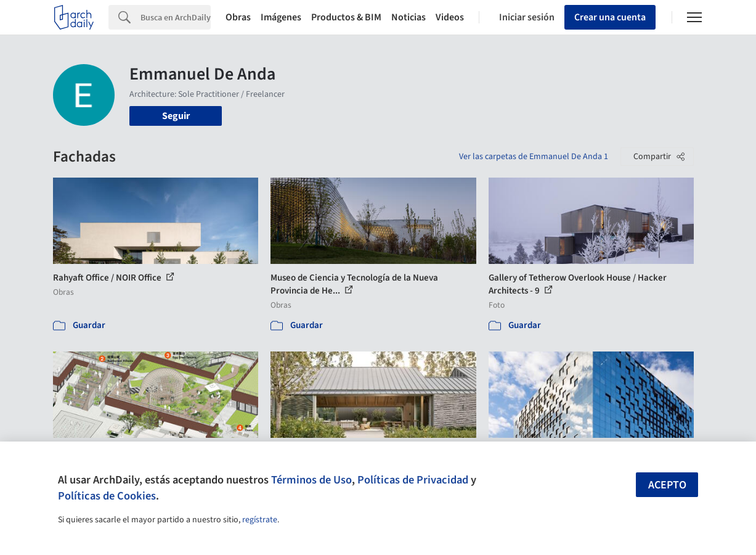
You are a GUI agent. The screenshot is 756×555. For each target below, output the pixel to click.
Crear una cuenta (610, 17)
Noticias (408, 17)
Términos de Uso (311, 480)
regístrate (260, 520)
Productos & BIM (346, 17)
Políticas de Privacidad (413, 480)
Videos (450, 17)
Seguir (176, 116)
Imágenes (281, 17)
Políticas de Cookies (107, 496)
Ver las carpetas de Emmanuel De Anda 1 (534, 157)
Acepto (667, 485)
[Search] (176, 17)
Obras (238, 17)
